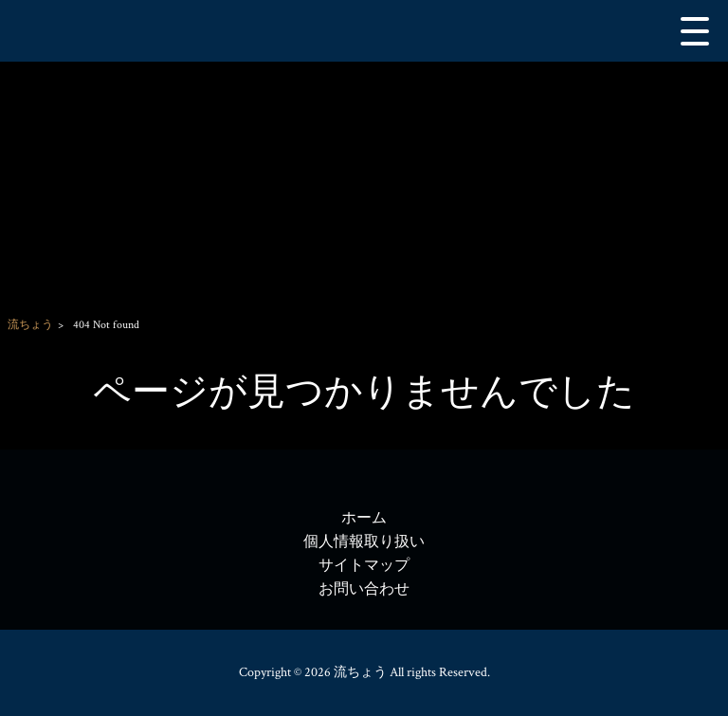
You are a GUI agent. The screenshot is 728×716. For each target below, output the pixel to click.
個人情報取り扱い (364, 542)
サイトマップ (364, 566)
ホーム (364, 518)
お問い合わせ (364, 589)
